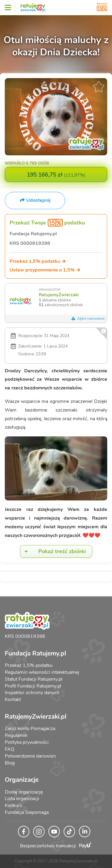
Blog (10, 763)
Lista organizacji (22, 799)
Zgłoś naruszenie (88, 318)
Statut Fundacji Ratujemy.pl (34, 679)
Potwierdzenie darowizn (30, 756)
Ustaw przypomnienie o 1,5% (45, 270)
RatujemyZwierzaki (59, 295)
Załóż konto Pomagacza (30, 729)
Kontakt (13, 699)
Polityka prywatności (27, 742)
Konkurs (14, 805)
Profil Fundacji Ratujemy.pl (33, 686)
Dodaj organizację (24, 792)
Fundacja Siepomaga (27, 812)
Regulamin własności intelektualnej (42, 672)
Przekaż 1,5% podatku (38, 261)
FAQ (10, 749)
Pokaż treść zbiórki (53, 551)
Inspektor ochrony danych (32, 693)
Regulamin (16, 735)
